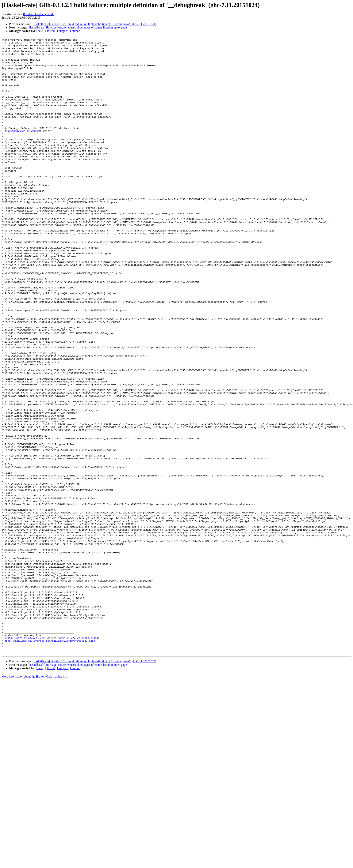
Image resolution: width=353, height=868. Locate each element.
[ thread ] (51, 31)
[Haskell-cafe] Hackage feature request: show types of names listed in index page (77, 27)
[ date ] (40, 31)
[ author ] (76, 31)
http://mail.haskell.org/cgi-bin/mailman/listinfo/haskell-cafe (50, 761)
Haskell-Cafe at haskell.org (25, 758)
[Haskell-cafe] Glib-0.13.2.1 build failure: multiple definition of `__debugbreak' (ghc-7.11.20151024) (94, 24)
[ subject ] (63, 31)
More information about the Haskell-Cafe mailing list (34, 800)
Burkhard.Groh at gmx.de (39, 14)
